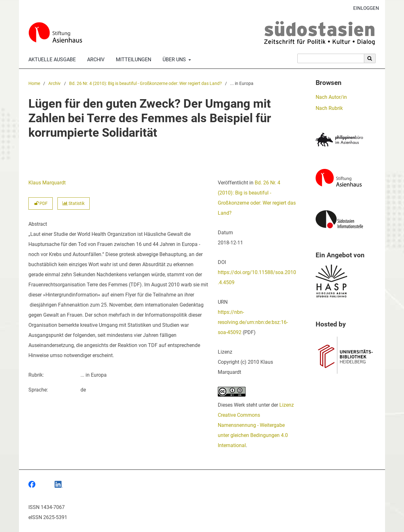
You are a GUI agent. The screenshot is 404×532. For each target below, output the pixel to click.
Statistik (74, 203)
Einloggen (364, 8)
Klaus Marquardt (47, 183)
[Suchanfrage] (331, 58)
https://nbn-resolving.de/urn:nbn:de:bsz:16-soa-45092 (253, 322)
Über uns (174, 60)
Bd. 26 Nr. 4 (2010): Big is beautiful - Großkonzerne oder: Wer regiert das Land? (146, 84)
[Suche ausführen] (370, 58)
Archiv (95, 60)
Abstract (38, 224)
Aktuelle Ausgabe (51, 60)
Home (34, 84)
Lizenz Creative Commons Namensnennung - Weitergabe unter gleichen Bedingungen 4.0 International (256, 425)
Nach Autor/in (331, 97)
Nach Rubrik (329, 108)
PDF (41, 203)
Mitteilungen (132, 60)
